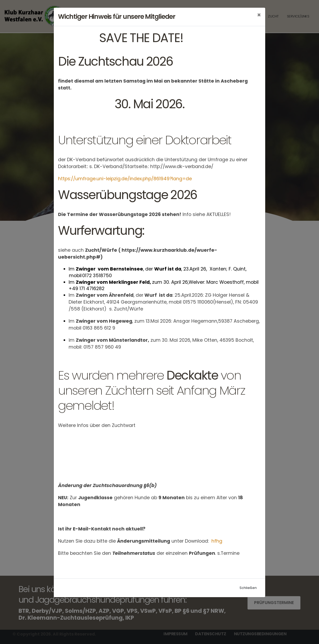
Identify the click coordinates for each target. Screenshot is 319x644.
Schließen (248, 588)
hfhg (218, 541)
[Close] (259, 15)
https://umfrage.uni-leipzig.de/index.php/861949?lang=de (125, 179)
